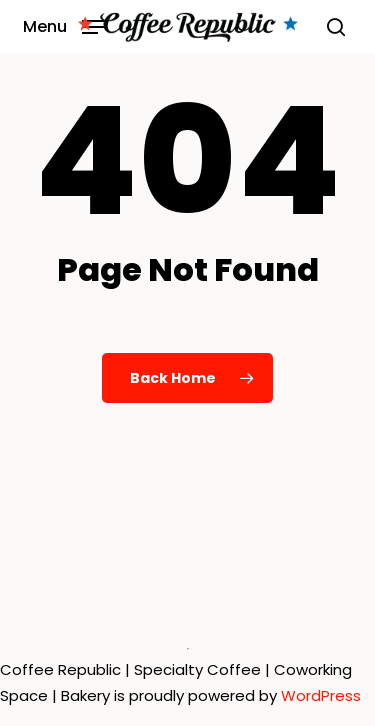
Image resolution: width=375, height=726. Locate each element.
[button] (63, 25)
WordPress (321, 695)
